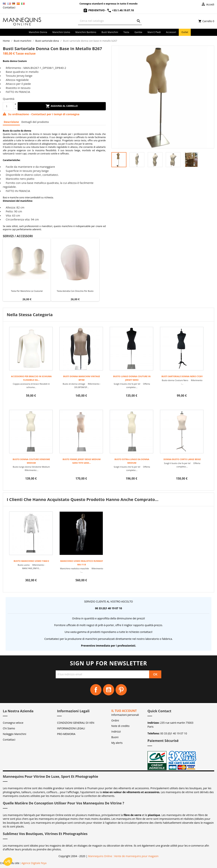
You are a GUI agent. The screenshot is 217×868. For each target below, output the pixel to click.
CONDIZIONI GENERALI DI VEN (76, 723)
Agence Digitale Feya (34, 863)
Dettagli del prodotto (35, 122)
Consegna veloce (13, 723)
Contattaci (9, 7)
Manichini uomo (61, 32)
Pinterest (121, 690)
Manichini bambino (86, 32)
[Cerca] (110, 21)
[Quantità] (8, 106)
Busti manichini (110, 32)
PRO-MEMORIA (66, 734)
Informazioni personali (125, 715)
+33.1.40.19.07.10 (120, 10)
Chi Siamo (9, 728)
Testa (126, 32)
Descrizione (11, 122)
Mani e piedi (154, 32)
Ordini (115, 720)
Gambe (138, 32)
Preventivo (94, 10)
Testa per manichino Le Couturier (27, 291)
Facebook (96, 690)
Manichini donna (38, 32)
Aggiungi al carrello (62, 106)
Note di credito (121, 726)
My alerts (117, 743)
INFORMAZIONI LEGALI (71, 728)
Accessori (171, 32)
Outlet (185, 32)
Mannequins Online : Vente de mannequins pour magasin (123, 856)
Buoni (115, 737)
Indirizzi (116, 731)
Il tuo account (124, 711)
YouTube (109, 690)
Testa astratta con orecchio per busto (75, 291)
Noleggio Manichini (15, 734)
